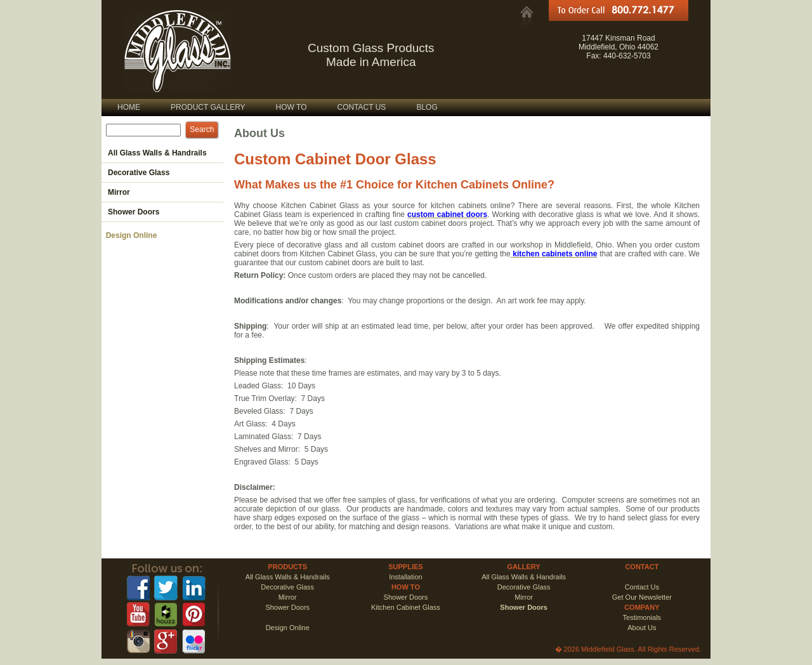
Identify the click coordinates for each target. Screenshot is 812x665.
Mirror (288, 597)
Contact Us (642, 587)
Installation (406, 577)
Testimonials (642, 617)
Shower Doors (406, 597)
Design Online (129, 235)
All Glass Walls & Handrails (288, 577)
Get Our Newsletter (642, 597)
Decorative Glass (287, 587)
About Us (642, 628)
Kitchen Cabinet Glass (406, 607)
